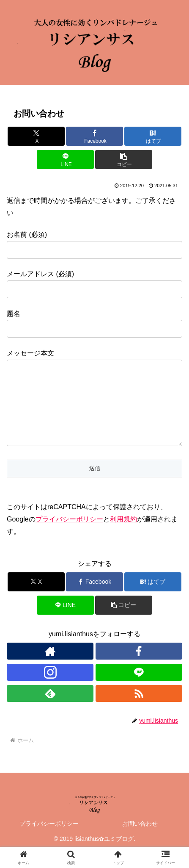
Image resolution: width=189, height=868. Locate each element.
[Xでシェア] (36, 136)
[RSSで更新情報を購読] (139, 710)
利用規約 (123, 536)
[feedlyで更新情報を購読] (50, 710)
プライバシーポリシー (69, 536)
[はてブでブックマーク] (153, 136)
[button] (124, 159)
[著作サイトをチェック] (50, 668)
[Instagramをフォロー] (50, 689)
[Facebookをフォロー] (139, 668)
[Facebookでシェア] (94, 136)
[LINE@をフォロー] (139, 689)
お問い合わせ (140, 840)
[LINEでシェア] (65, 159)
